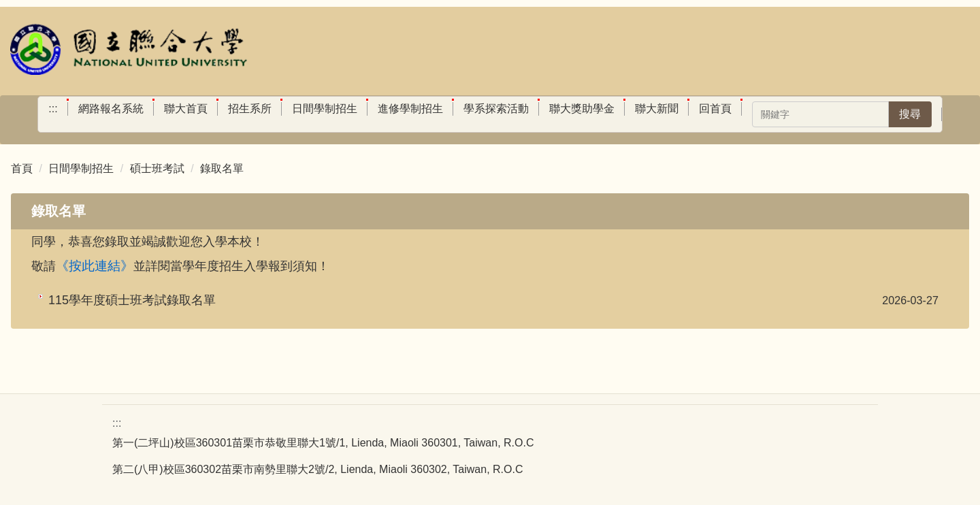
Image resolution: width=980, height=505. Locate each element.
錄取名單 (222, 168)
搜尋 (910, 114)
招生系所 (250, 109)
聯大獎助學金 (582, 109)
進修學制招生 (410, 109)
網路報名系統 (111, 109)
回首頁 (715, 109)
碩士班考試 (157, 168)
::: (53, 109)
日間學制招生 (325, 109)
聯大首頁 (186, 109)
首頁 (22, 168)
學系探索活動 (496, 109)
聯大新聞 (657, 109)
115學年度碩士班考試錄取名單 (132, 300)
